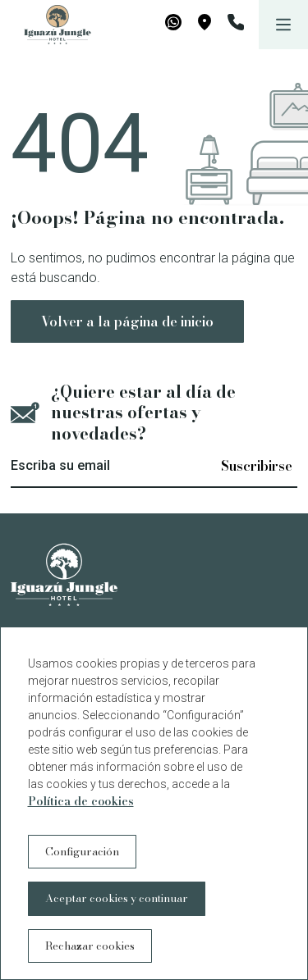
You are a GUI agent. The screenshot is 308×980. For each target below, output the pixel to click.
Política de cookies (81, 801)
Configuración (82, 851)
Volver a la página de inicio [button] (127, 321)
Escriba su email (60, 465)
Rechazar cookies (90, 946)
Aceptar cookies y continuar (117, 898)
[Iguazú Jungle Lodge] (49, 25)
